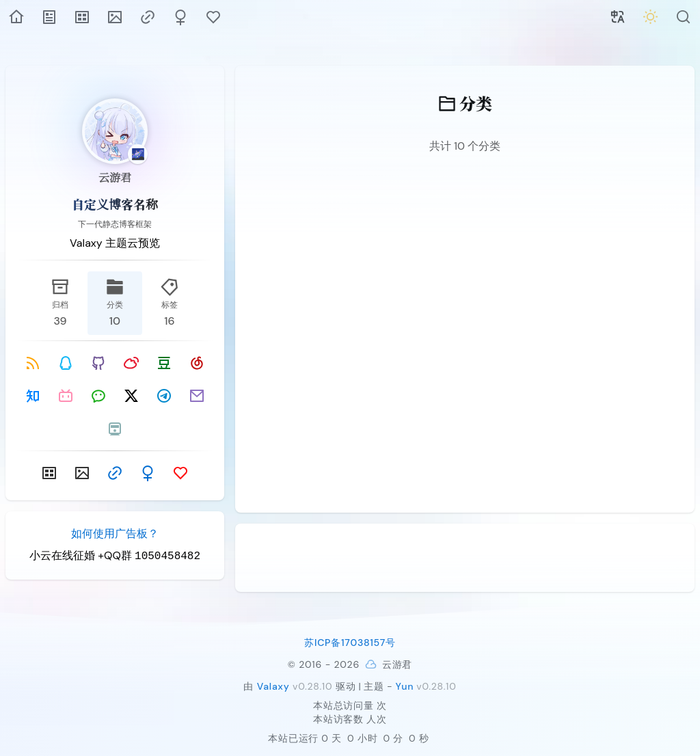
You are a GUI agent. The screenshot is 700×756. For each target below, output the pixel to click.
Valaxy (273, 686)
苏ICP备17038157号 (350, 643)
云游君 (115, 177)
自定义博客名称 (115, 204)
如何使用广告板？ (115, 534)
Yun (404, 686)
